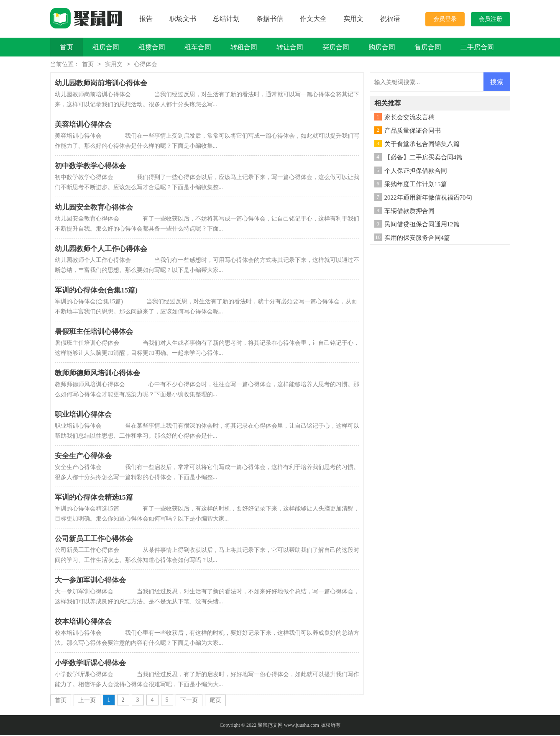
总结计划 (226, 19)
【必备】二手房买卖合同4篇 (424, 158)
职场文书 (183, 19)
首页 (66, 47)
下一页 (189, 701)
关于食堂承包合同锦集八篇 (422, 145)
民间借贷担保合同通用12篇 (422, 225)
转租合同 (244, 47)
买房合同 (336, 47)
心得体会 (146, 65)
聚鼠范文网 (270, 726)
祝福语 (390, 19)
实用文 (353, 19)
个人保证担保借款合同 (416, 172)
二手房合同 (477, 47)
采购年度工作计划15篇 (416, 185)
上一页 (87, 701)
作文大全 (313, 19)
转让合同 (290, 47)
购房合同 (382, 47)
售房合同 (428, 47)
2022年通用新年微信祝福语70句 (428, 198)
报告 (146, 19)
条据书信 (270, 19)
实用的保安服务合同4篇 (417, 238)
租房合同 (106, 47)
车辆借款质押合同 (409, 212)
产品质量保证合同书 (413, 131)
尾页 (215, 701)
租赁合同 (152, 47)
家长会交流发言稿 (409, 118)
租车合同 (198, 47)
